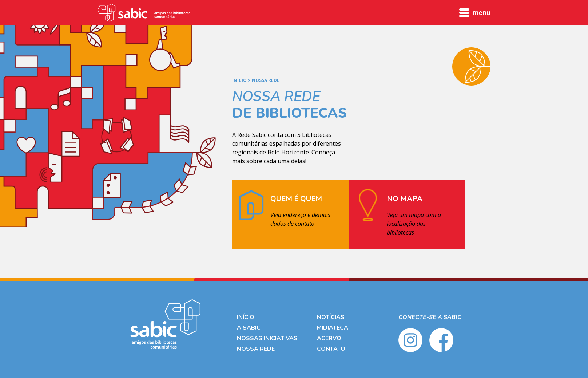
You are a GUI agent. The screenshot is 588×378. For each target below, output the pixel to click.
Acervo (329, 338)
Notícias (331, 317)
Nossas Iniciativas (267, 338)
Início (239, 80)
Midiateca (333, 328)
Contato (331, 349)
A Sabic (249, 328)
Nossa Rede (256, 349)
